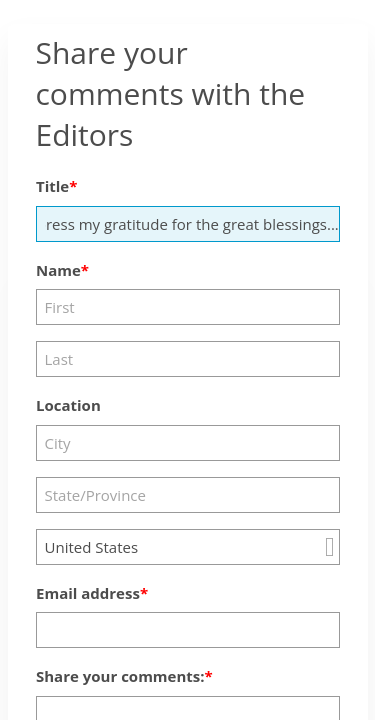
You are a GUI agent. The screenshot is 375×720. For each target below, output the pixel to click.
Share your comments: (120, 676)
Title (52, 186)
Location (68, 405)
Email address (88, 593)
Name (58, 270)
